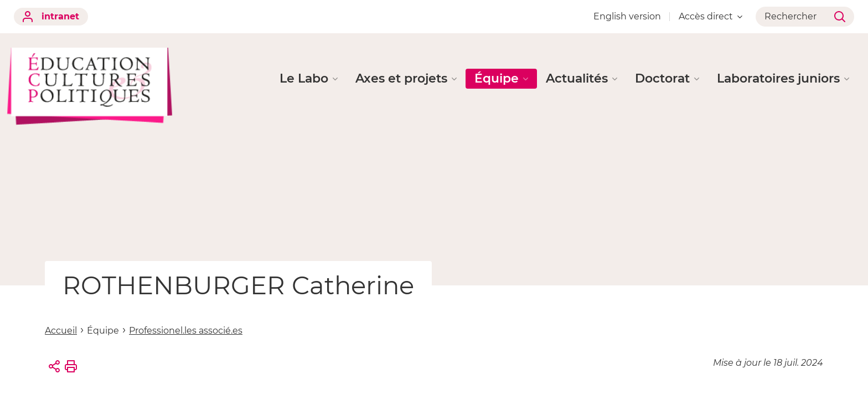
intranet (51, 17)
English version (627, 16)
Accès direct (711, 16)
